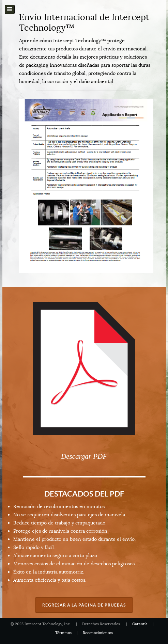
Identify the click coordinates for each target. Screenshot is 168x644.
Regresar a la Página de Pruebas (84, 605)
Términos (63, 633)
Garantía (140, 624)
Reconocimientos (98, 633)
